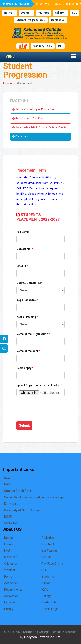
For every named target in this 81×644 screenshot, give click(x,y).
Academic (11, 583)
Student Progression (31, 20)
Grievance (11, 564)
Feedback (48, 544)
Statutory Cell (43, 46)
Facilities (10, 602)
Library (9, 609)
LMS (7, 551)
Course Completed (29, 283)
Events (26, 13)
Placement (20, 136)
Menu (10, 57)
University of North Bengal (22, 510)
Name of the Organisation (33, 334)
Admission (11, 596)
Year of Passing (27, 317)
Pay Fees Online (52, 564)
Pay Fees (44, 13)
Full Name (23, 232)
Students (48, 577)
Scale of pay (25, 368)
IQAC (45, 589)
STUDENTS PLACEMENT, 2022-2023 (38, 217)
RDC (75, 13)
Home (8, 83)
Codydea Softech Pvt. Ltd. (43, 637)
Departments (13, 589)
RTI (60, 46)
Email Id (22, 266)
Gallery (61, 13)
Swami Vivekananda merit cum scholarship (33, 497)
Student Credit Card (18, 491)
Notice (10, 13)
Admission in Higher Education (33, 109)
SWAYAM (11, 523)
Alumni (46, 583)
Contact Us (58, 20)
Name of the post (28, 351)
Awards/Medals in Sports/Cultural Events (39, 127)
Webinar (10, 570)
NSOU (8, 517)
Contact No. (25, 249)
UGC (7, 478)
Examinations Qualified (28, 118)
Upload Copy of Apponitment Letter (39, 385)
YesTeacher (50, 551)
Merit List (10, 557)
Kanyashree (12, 504)
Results (47, 557)
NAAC (8, 484)
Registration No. (27, 300)
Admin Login (50, 609)
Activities (48, 538)
